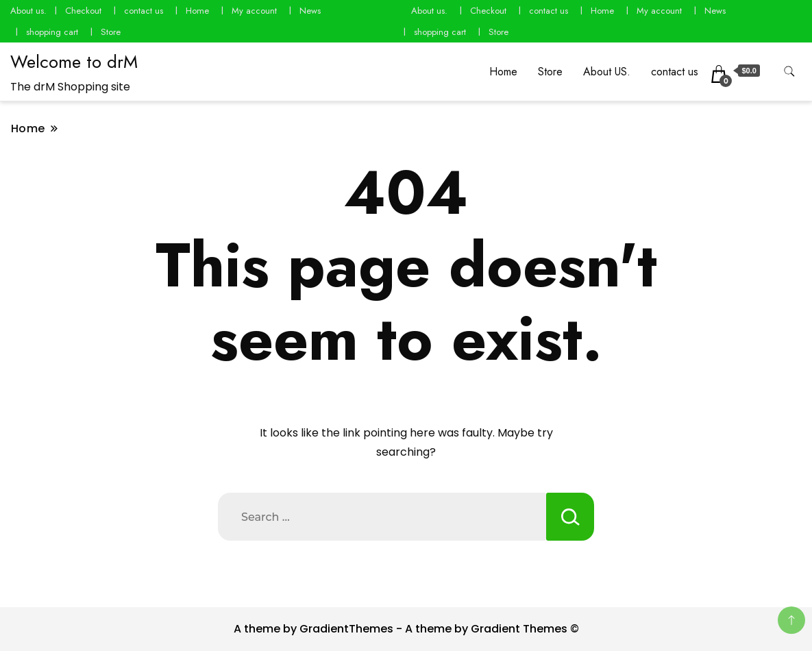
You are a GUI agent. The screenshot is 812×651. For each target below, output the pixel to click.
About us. (28, 11)
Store (111, 32)
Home (197, 11)
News (310, 11)
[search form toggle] (789, 72)
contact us (144, 11)
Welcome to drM (74, 62)
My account (254, 11)
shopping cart (52, 32)
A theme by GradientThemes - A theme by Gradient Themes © (406, 629)
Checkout (83, 11)
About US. (607, 72)
